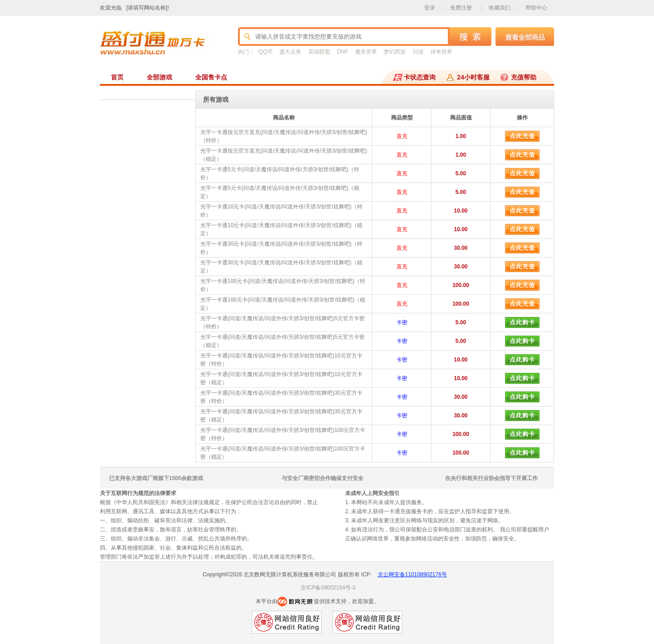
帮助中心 (536, 8)
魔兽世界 (366, 52)
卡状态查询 (420, 77)
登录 (430, 8)
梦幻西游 (395, 52)
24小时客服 (473, 77)
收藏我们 (500, 8)
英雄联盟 (319, 52)
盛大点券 (290, 52)
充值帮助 (524, 77)
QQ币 (265, 52)
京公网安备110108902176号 (412, 575)
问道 (418, 52)
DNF (343, 52)
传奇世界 (441, 52)
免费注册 (461, 8)
